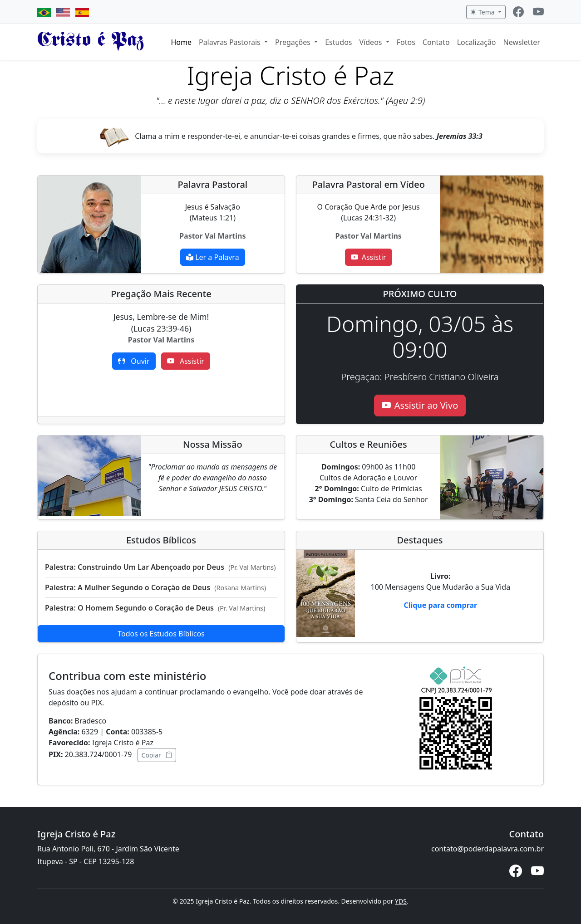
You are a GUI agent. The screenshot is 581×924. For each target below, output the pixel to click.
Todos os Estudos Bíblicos (161, 634)
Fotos (406, 42)
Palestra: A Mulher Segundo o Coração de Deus (155, 587)
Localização (477, 42)
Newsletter (522, 42)
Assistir (369, 257)
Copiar (157, 755)
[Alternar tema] (486, 12)
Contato (436, 42)
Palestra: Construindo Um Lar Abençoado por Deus (160, 567)
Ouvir (134, 361)
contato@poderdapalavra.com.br (487, 849)
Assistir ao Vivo (420, 405)
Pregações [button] (294, 42)
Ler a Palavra (213, 257)
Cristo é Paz (91, 42)
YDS (401, 901)
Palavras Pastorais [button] (231, 42)
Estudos (338, 42)
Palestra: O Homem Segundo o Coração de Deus (155, 608)
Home (181, 42)
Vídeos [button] (372, 42)
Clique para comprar (440, 605)
